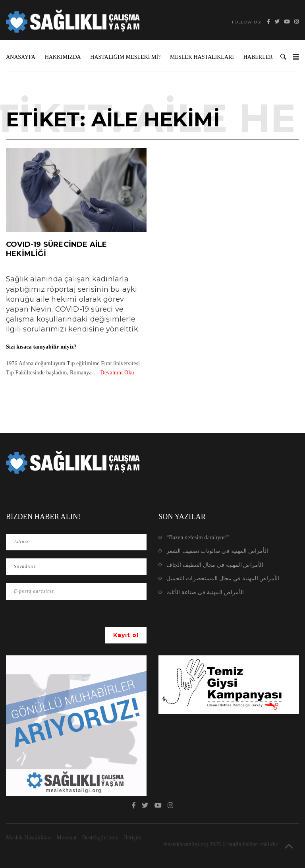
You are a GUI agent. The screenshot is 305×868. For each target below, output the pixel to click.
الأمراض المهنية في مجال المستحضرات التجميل (223, 578)
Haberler (258, 57)
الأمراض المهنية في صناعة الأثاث (205, 592)
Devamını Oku (117, 373)
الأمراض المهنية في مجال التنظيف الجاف (215, 565)
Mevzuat (67, 838)
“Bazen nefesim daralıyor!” (198, 538)
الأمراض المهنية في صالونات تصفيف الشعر (217, 551)
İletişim (133, 838)
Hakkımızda (63, 57)
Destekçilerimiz (100, 838)
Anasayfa (21, 57)
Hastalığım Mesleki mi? (125, 57)
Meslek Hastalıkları (202, 57)
